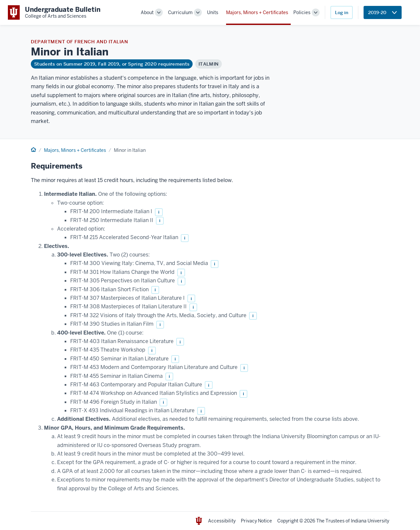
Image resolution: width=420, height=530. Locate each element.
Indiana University (370, 521)
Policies (302, 12)
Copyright (288, 521)
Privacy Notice (256, 521)
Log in (342, 12)
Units (213, 12)
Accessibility (222, 521)
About (147, 12)
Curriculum (180, 12)
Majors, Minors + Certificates (257, 12)
